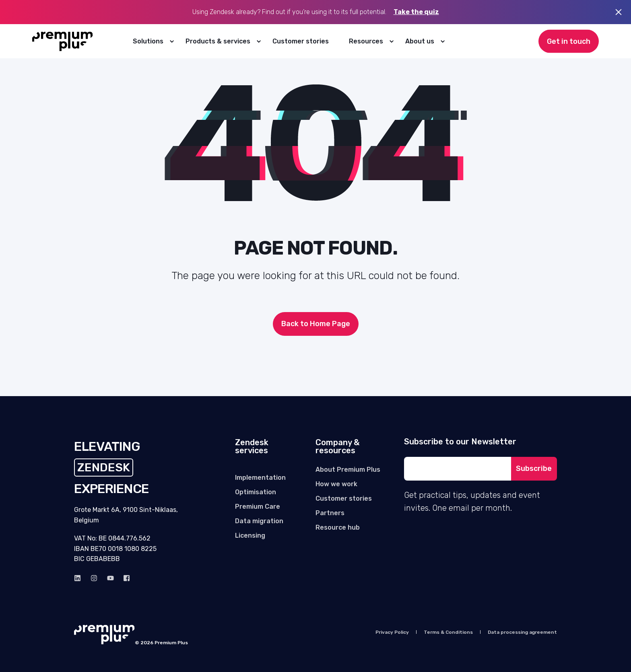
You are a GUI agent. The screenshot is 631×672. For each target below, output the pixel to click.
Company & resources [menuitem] (337, 447)
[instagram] (94, 578)
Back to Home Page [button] (316, 324)
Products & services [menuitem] (218, 41)
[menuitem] (171, 41)
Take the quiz (416, 12)
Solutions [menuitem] (148, 41)
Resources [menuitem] (366, 41)
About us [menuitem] (420, 41)
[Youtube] (110, 578)
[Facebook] (124, 578)
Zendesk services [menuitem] (252, 447)
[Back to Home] (63, 41)
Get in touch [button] (569, 41)
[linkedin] (80, 578)
